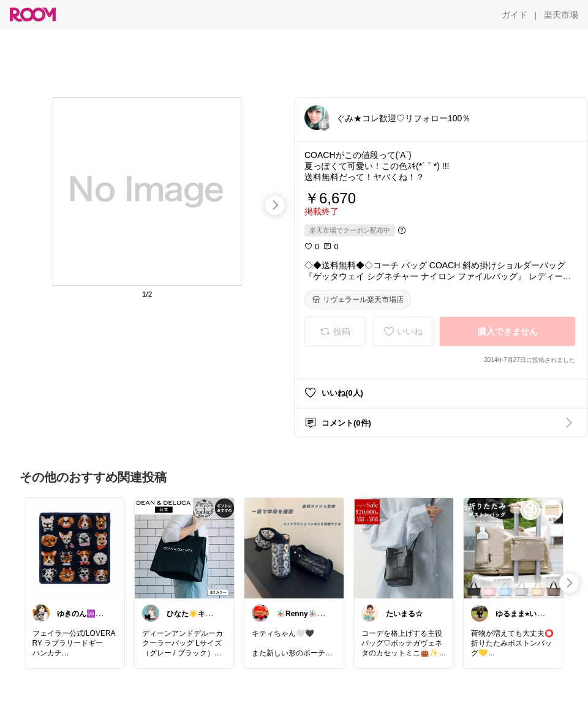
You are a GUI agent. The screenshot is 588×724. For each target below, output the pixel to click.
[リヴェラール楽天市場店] (358, 300)
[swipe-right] (275, 205)
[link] (75, 548)
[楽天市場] (561, 15)
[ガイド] (514, 15)
